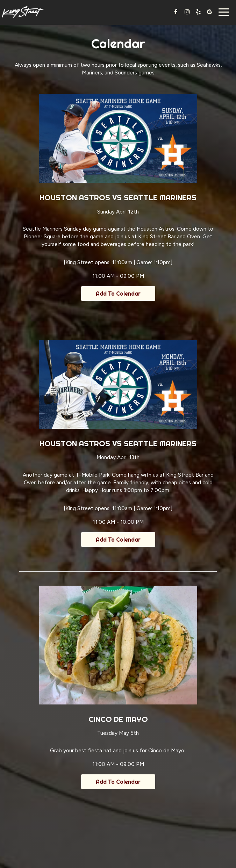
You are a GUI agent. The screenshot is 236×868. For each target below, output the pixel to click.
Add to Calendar (118, 294)
